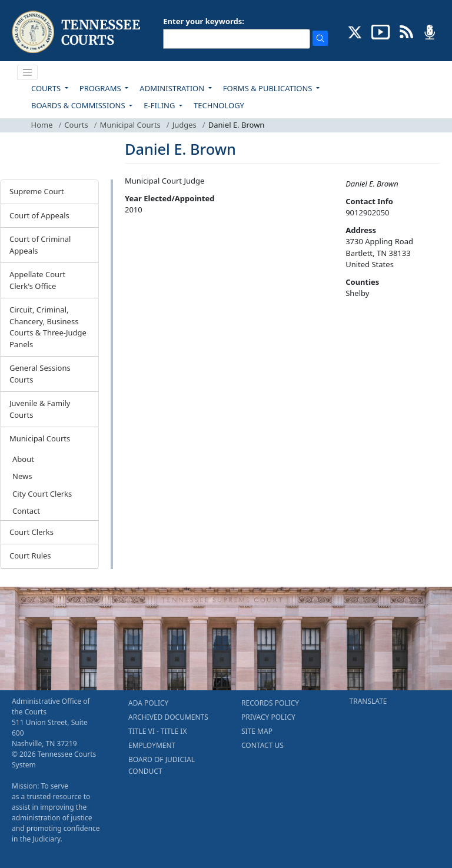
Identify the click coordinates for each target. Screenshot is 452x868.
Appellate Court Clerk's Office (37, 280)
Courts (76, 125)
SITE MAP (257, 731)
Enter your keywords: (204, 21)
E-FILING (160, 105)
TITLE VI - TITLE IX (157, 731)
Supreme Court (37, 191)
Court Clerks (31, 532)
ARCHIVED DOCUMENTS (168, 717)
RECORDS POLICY (270, 703)
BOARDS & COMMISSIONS (79, 105)
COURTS (47, 88)
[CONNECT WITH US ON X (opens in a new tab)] (355, 31)
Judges (185, 125)
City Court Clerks (42, 494)
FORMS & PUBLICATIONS (269, 88)
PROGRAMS (101, 88)
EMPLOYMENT (152, 745)
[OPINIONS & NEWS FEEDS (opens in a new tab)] (406, 31)
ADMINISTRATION (173, 88)
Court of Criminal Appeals (40, 245)
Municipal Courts (130, 125)
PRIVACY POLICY (268, 717)
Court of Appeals (39, 215)
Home (42, 125)
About (23, 459)
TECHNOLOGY (219, 105)
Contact (26, 511)
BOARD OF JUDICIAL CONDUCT (162, 765)
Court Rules (30, 556)
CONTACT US (262, 745)
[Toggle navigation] (28, 72)
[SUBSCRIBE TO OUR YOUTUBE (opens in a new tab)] (381, 31)
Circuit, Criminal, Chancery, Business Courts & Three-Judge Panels (48, 327)
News (22, 476)
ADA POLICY (148, 703)
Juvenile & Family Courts (40, 409)
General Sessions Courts (40, 374)
